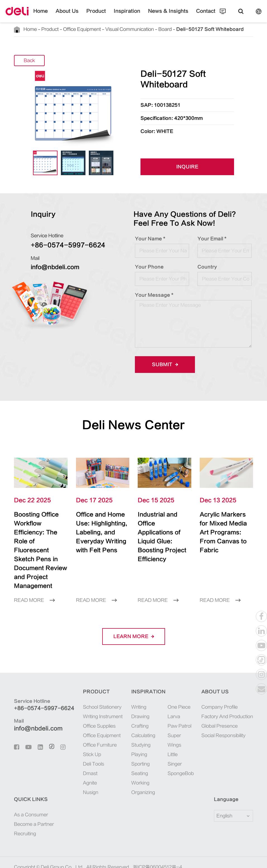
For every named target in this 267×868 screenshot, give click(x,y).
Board (161, 29)
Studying (138, 727)
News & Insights (161, 15)
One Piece (176, 689)
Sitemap (54, 858)
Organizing (140, 775)
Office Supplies (93, 708)
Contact (192, 15)
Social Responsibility (223, 718)
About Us (77, 15)
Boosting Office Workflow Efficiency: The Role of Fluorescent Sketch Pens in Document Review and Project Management (38, 541)
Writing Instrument (97, 699)
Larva (171, 699)
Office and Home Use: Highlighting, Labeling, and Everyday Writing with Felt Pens (102, 528)
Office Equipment (80, 29)
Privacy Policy (83, 858)
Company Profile (220, 689)
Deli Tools (88, 746)
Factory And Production (227, 699)
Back (29, 61)
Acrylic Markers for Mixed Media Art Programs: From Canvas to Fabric (222, 528)
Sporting (138, 746)
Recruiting (25, 816)
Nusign (85, 775)
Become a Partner (34, 806)
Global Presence (220, 708)
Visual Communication (126, 29)
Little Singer (172, 741)
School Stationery (96, 689)
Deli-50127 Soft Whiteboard (196, 29)
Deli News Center (134, 425)
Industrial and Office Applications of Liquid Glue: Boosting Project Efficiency (163, 528)
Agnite (84, 765)
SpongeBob (177, 756)
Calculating (140, 718)
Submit (163, 364)
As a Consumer (31, 797)
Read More (34, 582)
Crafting (137, 708)
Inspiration (127, 15)
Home (54, 15)
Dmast (84, 756)
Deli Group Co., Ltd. (62, 849)
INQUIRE (187, 167)
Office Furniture (94, 727)
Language (223, 782)
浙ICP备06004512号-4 (158, 849)
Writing (136, 689)
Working (138, 765)
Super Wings (172, 722)
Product (102, 15)
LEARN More (133, 619)
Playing (136, 737)
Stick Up (86, 737)
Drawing (138, 699)
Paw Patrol (177, 708)
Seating (137, 756)
